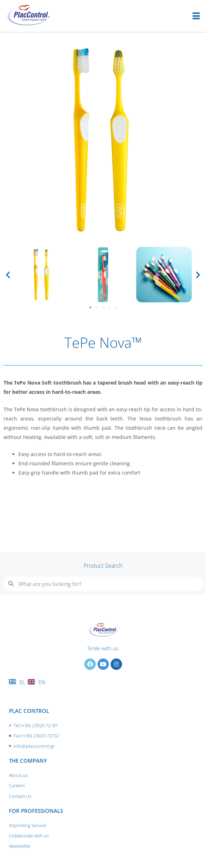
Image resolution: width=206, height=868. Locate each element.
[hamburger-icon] (196, 16)
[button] (8, 275)
